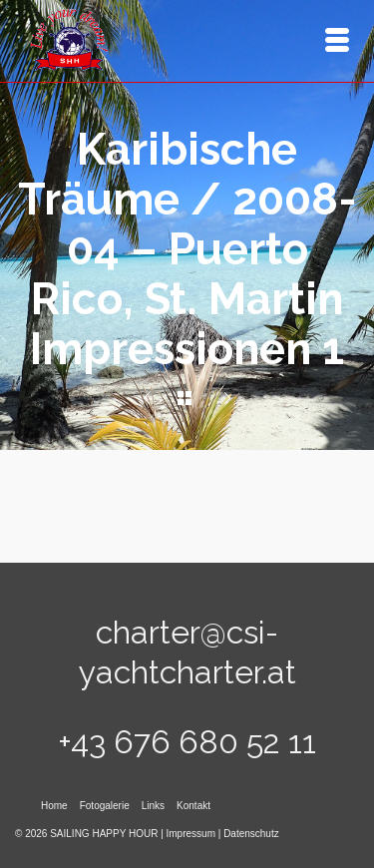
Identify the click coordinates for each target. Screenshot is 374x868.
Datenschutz (251, 834)
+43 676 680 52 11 (187, 742)
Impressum (191, 834)
